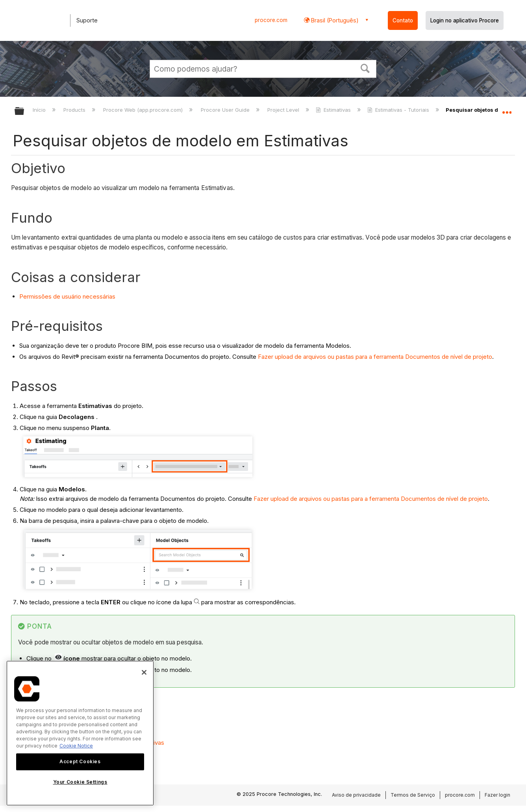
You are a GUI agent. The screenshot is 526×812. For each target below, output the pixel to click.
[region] (80, 733)
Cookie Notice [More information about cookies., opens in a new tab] (76, 746)
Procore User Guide (226, 110)
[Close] (144, 672)
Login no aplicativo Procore (465, 20)
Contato (403, 20)
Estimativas (334, 110)
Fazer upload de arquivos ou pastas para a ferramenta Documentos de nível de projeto (375, 357)
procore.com (271, 20)
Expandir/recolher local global (507, 109)
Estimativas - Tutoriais (399, 110)
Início (40, 110)
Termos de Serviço (413, 795)
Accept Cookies (80, 761)
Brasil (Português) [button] (334, 20)
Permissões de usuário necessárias (67, 296)
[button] (365, 68)
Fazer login (497, 795)
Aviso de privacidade (356, 795)
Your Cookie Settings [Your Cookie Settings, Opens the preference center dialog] (80, 782)
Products (75, 110)
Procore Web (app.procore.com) (144, 110)
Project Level (284, 110)
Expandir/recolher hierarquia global (24, 112)
